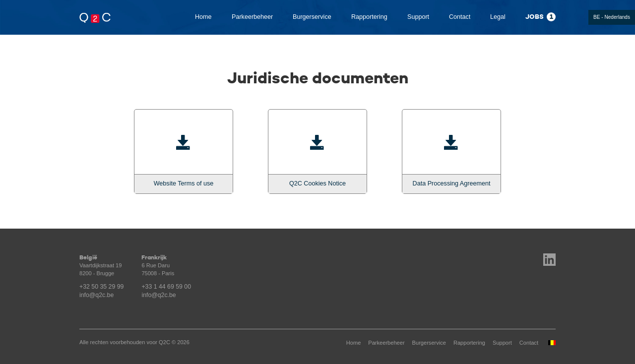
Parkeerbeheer (252, 17)
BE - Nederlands (612, 17)
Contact (460, 17)
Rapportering (369, 17)
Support (418, 17)
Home (203, 17)
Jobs (540, 17)
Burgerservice (312, 17)
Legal (498, 17)
